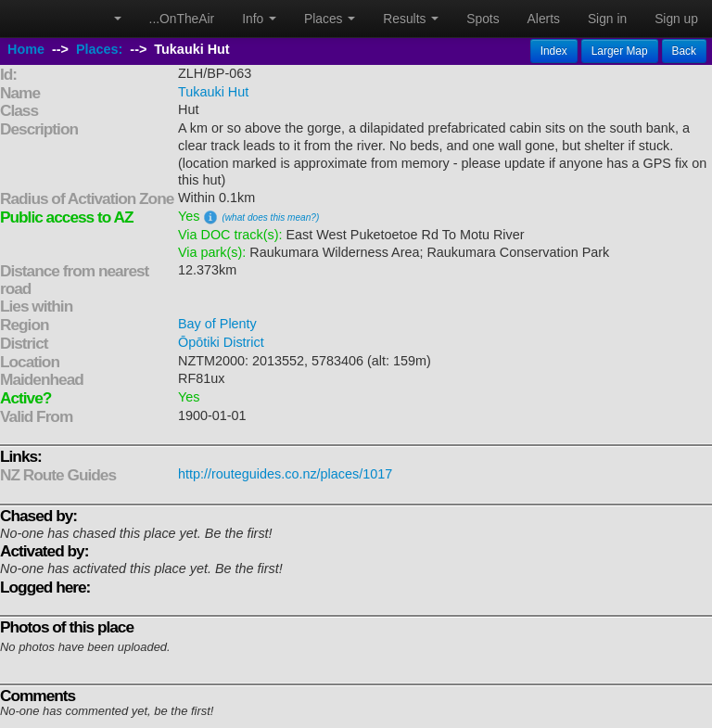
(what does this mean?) (270, 217)
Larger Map (620, 51)
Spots (483, 19)
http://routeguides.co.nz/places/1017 (285, 474)
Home (26, 49)
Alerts (544, 19)
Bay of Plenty (217, 324)
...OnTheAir (182, 19)
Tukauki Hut (213, 92)
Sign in (607, 19)
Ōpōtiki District (221, 342)
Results (411, 19)
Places (330, 19)
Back (684, 51)
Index (554, 51)
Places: (99, 49)
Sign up (676, 19)
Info (259, 19)
